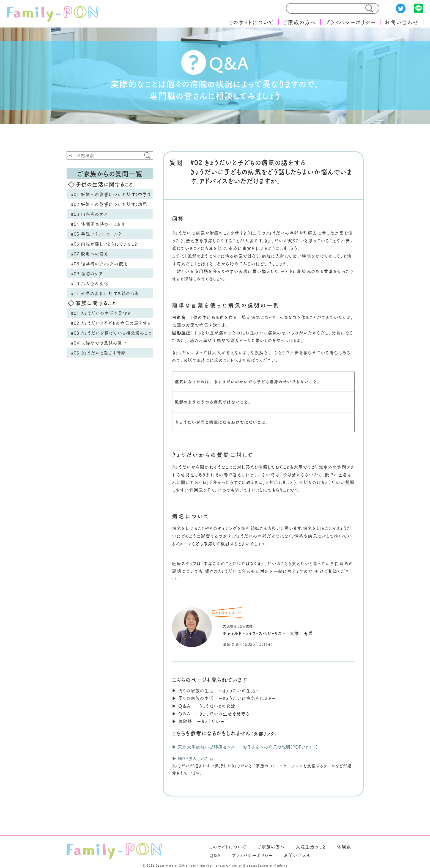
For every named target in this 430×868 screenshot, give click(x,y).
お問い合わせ (402, 22)
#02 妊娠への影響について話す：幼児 (109, 204)
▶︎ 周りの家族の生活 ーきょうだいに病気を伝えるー (224, 698)
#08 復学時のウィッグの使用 (99, 263)
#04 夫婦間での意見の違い (99, 343)
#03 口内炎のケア (89, 214)
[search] (322, 8)
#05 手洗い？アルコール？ (96, 234)
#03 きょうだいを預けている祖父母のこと (111, 333)
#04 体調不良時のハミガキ (98, 224)
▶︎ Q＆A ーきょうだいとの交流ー (206, 706)
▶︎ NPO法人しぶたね (193, 758)
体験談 (344, 847)
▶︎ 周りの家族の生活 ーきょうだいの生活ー (216, 690)
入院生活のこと (311, 847)
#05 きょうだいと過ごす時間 (98, 353)
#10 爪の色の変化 (90, 283)
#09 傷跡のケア (87, 273)
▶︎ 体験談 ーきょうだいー (198, 721)
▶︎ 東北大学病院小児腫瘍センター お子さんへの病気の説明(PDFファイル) (245, 747)
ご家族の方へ (299, 22)
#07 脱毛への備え (90, 254)
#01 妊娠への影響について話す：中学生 (111, 194)
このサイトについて (251, 22)
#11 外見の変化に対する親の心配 (105, 293)
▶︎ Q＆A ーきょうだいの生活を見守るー (213, 713)
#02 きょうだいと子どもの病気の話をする (111, 323)
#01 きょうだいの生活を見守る (101, 313)
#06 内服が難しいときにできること (105, 244)
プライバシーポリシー (350, 22)
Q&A (215, 855)
